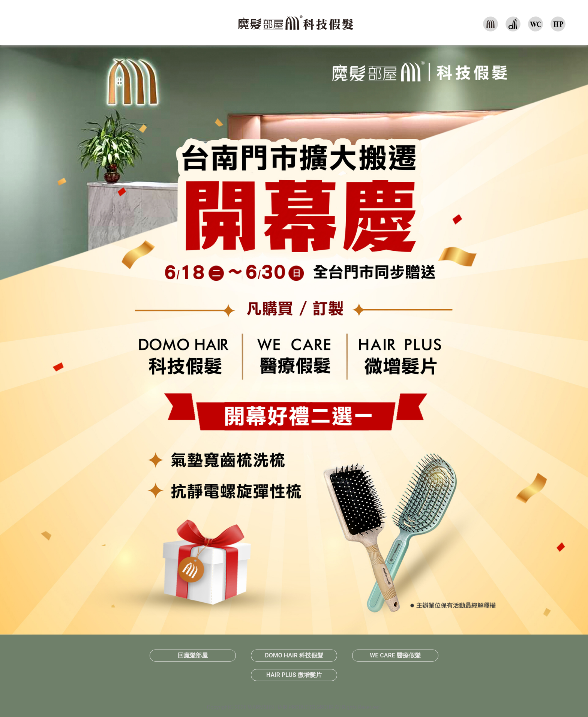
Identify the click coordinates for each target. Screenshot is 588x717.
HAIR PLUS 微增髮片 (294, 675)
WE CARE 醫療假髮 (395, 655)
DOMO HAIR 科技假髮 (294, 655)
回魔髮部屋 (193, 655)
